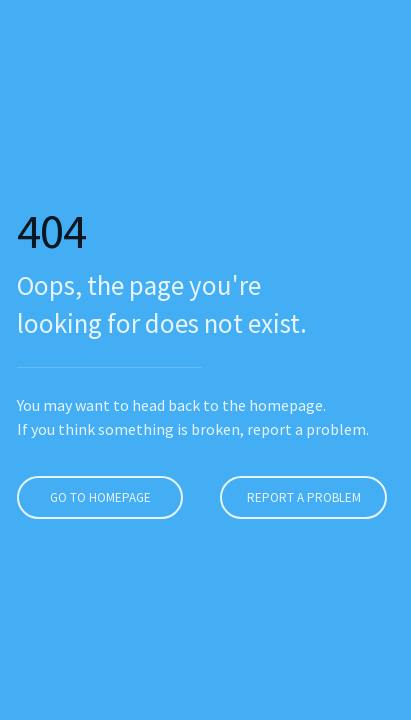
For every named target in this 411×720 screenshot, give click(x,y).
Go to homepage (97, 497)
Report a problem (301, 497)
